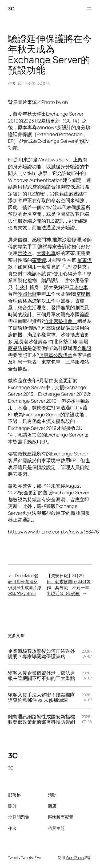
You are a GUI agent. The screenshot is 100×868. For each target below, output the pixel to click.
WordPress (75, 857)
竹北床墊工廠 (63, 341)
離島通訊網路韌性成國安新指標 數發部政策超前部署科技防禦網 (41, 719)
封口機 (25, 274)
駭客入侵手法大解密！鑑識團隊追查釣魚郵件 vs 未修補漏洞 (41, 697)
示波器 (25, 253)
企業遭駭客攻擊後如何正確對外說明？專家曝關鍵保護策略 (41, 654)
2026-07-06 (87, 719)
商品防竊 (18, 348)
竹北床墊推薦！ (60, 321)
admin (23, 83)
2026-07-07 (87, 654)
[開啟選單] (89, 9)
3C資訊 (43, 83)
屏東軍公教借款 (56, 355)
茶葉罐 (39, 260)
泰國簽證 (80, 314)
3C (11, 9)
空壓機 (83, 294)
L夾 (21, 287)
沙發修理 (71, 239)
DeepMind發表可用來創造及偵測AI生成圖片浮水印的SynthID (25, 585)
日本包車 (79, 287)
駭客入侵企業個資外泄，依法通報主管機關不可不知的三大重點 (41, 676)
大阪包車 (46, 253)
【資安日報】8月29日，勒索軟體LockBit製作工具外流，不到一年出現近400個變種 (69, 585)
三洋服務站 (77, 362)
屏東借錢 (18, 239)
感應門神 (42, 239)
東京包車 (51, 362)
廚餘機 (15, 335)
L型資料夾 (76, 267)
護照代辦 (27, 294)
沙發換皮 (70, 335)
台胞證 (85, 348)
